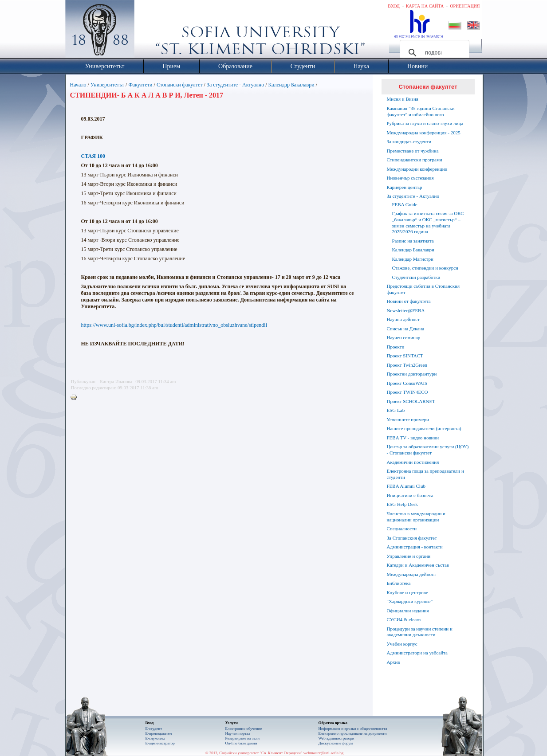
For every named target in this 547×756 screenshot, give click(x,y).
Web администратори (336, 738)
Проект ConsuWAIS (407, 383)
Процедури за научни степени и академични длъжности (420, 632)
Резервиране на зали (243, 738)
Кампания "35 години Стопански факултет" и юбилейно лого (421, 111)
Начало (78, 85)
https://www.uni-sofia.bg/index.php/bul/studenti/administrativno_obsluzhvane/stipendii (174, 325)
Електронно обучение (244, 729)
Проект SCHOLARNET (411, 401)
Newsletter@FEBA (406, 310)
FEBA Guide (405, 204)
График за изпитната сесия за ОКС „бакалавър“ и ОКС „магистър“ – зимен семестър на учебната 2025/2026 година (428, 222)
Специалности (402, 529)
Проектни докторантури (412, 374)
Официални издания (408, 611)
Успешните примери (408, 419)
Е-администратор (160, 743)
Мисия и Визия (403, 99)
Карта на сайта (425, 6)
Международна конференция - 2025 (424, 133)
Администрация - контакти (415, 547)
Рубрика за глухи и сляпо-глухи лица (425, 123)
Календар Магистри (413, 259)
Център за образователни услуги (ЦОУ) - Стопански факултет (428, 450)
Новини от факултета (409, 301)
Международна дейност (412, 574)
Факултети (140, 85)
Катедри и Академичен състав (418, 565)
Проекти (396, 347)
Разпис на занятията (413, 241)
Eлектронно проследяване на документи (353, 733)
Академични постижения (413, 462)
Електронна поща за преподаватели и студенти (425, 474)
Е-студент (154, 729)
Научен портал (238, 733)
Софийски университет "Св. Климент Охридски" (150, 31)
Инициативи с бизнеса (410, 495)
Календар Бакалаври (291, 85)
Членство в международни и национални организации (416, 517)
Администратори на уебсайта (417, 653)
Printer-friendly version (76, 398)
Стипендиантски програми (415, 160)
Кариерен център (405, 187)
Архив (394, 662)
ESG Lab (396, 410)
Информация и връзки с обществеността (353, 729)
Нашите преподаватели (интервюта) (424, 428)
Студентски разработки (416, 277)
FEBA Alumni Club (406, 486)
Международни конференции (417, 169)
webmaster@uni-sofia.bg (324, 753)
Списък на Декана (406, 329)
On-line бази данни (241, 743)
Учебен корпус (402, 644)
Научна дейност (403, 319)
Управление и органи (409, 556)
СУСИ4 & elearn (404, 619)
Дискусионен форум (336, 743)
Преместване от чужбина (413, 151)
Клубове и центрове (407, 592)
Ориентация (465, 6)
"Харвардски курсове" (410, 601)
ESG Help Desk (402, 504)
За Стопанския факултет (412, 538)
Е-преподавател (159, 733)
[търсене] (433, 53)
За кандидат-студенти (409, 141)
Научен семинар (404, 337)
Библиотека (399, 583)
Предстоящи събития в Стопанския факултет (423, 289)
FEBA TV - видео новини (413, 438)
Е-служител (155, 738)
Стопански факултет (180, 85)
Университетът (107, 85)
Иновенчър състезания (410, 178)
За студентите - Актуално (235, 85)
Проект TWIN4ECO (407, 392)
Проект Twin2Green (407, 365)
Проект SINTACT (405, 356)
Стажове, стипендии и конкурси (425, 268)
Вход (394, 6)
